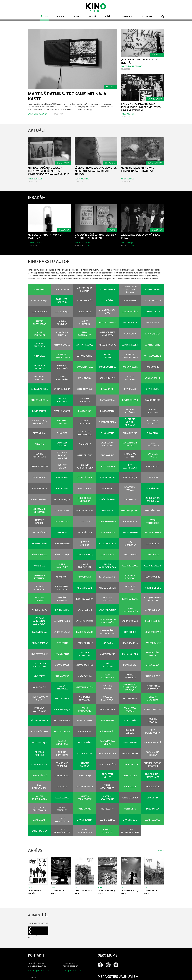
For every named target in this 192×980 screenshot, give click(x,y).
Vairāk (160, 851)
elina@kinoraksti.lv (72, 971)
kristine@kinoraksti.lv (39, 971)
